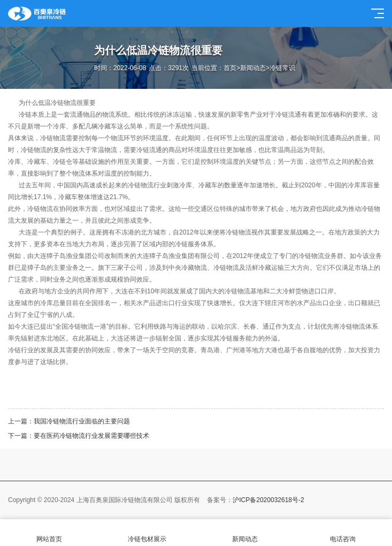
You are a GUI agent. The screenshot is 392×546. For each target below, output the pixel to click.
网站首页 (49, 533)
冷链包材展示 (147, 533)
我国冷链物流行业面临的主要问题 (82, 421)
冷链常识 (282, 68)
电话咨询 (343, 533)
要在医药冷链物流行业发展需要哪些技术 (91, 436)
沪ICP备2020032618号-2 (268, 500)
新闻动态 (253, 68)
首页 (230, 68)
